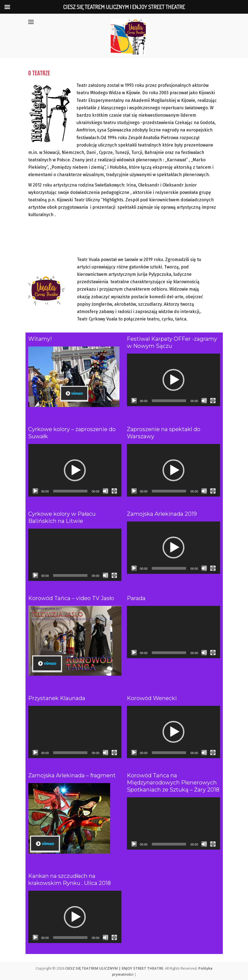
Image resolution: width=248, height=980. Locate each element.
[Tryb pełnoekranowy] (213, 401)
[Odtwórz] (134, 401)
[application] (173, 380)
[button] (173, 380)
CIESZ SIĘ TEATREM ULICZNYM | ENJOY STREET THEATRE (114, 968)
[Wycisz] (204, 401)
